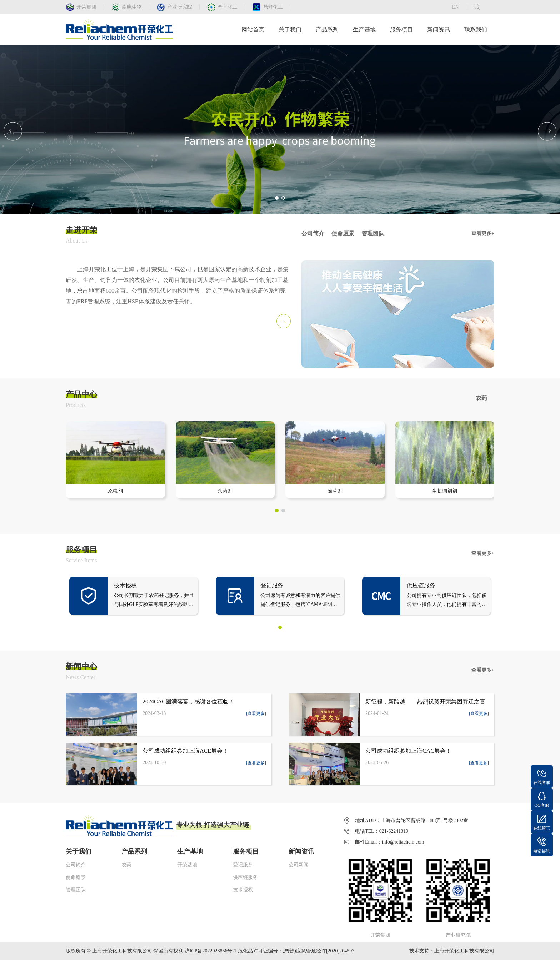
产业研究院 (180, 7)
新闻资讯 (439, 29)
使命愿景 (76, 877)
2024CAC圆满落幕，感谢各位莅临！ (188, 702)
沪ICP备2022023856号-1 (211, 951)
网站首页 (253, 29)
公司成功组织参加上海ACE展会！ (185, 751)
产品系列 (327, 29)
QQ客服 (542, 805)
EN (456, 7)
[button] (277, 198)
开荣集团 (86, 7)
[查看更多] (256, 713)
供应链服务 (245, 877)
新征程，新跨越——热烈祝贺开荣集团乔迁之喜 (425, 702)
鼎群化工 (273, 7)
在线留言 (542, 828)
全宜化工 (227, 7)
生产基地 (364, 29)
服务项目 (401, 29)
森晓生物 (132, 7)
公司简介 (76, 865)
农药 (126, 865)
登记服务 (243, 865)
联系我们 (476, 29)
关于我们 (290, 29)
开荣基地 (187, 865)
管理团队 (76, 890)
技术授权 (243, 890)
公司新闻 (299, 865)
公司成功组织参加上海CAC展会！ (408, 751)
